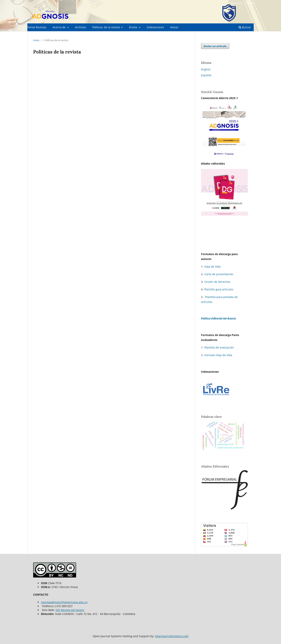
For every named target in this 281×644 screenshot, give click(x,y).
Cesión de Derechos (217, 282)
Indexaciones (155, 27)
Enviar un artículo (215, 46)
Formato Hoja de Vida (218, 355)
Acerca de (60, 27)
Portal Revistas (37, 27)
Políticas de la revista (106, 27)
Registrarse (236, 3)
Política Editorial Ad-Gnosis (218, 318)
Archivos (80, 27)
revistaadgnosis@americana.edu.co (64, 602)
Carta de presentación (219, 274)
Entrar (250, 3)
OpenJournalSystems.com (172, 636)
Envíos (134, 27)
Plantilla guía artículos (219, 289)
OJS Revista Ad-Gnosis (70, 610)
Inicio (36, 40)
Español (206, 75)
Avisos (174, 27)
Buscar (245, 27)
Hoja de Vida (213, 267)
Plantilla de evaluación (219, 347)
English (206, 69)
